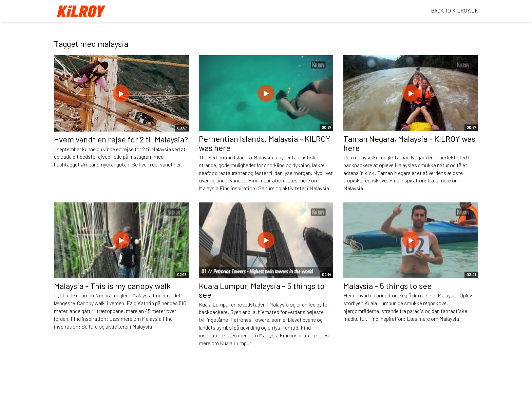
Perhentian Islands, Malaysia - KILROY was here (265, 143)
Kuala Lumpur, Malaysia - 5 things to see (262, 290)
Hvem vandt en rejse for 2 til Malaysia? (121, 139)
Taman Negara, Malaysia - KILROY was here (409, 143)
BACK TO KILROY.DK (454, 10)
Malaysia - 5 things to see (387, 286)
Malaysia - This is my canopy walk (112, 286)
